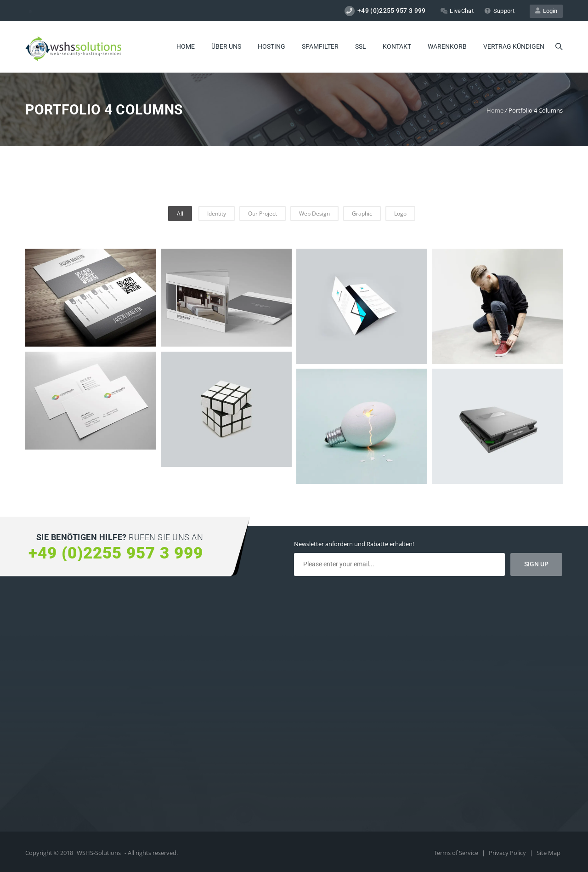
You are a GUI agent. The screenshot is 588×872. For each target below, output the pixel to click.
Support (499, 11)
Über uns (226, 46)
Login (546, 11)
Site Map (548, 853)
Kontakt (397, 46)
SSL (361, 46)
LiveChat (457, 11)
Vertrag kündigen (514, 46)
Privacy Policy (508, 853)
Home (186, 46)
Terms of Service (457, 853)
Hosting (271, 46)
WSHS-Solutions (99, 853)
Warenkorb (447, 46)
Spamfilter (320, 46)
